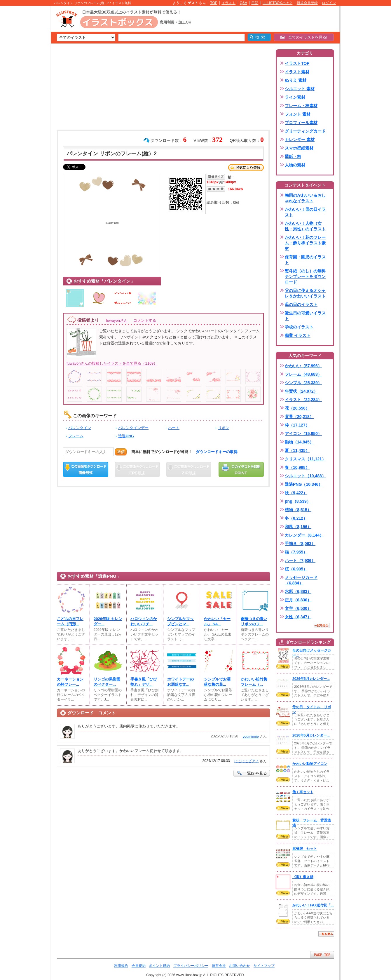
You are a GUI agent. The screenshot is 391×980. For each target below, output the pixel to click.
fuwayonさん (117, 320)
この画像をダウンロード (86, 469)
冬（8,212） (296, 518)
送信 (121, 452)
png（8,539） (298, 501)
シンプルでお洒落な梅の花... (217, 682)
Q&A (244, 3)
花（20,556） (297, 408)
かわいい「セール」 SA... (217, 621)
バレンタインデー (133, 428)
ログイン (329, 3)
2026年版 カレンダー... (108, 621)
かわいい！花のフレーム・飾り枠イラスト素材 (305, 243)
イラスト (228, 3)
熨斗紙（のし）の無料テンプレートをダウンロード (305, 276)
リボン (224, 428)
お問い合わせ (240, 966)
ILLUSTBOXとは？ (277, 3)
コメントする (145, 320)
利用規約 (121, 966)
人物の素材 (295, 165)
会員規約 (139, 966)
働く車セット (303, 792)
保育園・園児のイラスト (305, 260)
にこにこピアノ (247, 761)
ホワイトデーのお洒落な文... (180, 682)
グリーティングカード (305, 131)
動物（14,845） (299, 442)
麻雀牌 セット (305, 849)
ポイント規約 (159, 966)
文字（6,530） (298, 608)
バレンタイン (80, 428)
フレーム (76, 436)
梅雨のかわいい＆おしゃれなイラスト (305, 198)
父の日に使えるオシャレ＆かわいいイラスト (305, 293)
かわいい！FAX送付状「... (313, 905)
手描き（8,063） (300, 544)
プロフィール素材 (301, 123)
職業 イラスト (298, 335)
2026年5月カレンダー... (311, 679)
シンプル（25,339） (303, 383)
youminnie (251, 737)
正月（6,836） (298, 600)
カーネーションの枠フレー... (70, 682)
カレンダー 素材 (300, 140)
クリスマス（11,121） (305, 459)
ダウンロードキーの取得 (217, 452)
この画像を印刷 (241, 469)
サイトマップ (264, 966)
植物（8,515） (298, 510)
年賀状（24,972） (301, 391)
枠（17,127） (297, 425)
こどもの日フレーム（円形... (70, 621)
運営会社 (219, 966)
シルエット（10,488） (305, 476)
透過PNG (126, 436)
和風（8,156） (298, 527)
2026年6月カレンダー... (311, 735)
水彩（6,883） (298, 591)
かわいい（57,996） (303, 366)
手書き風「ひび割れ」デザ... (144, 682)
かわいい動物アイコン (310, 764)
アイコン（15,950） (303, 434)
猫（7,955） (296, 552)
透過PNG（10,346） (304, 484)
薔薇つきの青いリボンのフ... (254, 621)
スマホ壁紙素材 (299, 148)
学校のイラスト (299, 327)
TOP (214, 3)
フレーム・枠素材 (301, 106)
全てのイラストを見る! (304, 37)
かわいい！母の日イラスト (305, 212)
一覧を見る (322, 625)
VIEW (283, 666)
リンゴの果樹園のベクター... (107, 682)
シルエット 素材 (300, 89)
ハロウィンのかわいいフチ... (144, 621)
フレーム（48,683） (303, 374)
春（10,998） (297, 467)
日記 (255, 3)
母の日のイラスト (301, 304)
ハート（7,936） (300, 561)
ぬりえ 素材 (296, 80)
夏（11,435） (297, 450)
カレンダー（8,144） (304, 535)
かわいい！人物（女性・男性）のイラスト (305, 226)
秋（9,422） (296, 493)
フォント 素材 (298, 114)
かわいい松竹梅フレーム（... (254, 682)
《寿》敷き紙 (303, 877)
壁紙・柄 (293, 156)
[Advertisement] (23, 96)
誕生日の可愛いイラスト (305, 316)
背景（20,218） (299, 417)
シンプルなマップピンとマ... (180, 621)
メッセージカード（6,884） (301, 580)
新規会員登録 (307, 3)
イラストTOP (297, 63)
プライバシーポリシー (191, 966)
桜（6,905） (296, 569)
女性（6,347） (298, 617)
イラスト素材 (297, 72)
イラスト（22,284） (303, 400)
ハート (174, 428)
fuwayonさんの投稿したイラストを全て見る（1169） (112, 363)
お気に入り (246, 168)
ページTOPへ (322, 955)
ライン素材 (295, 97)
